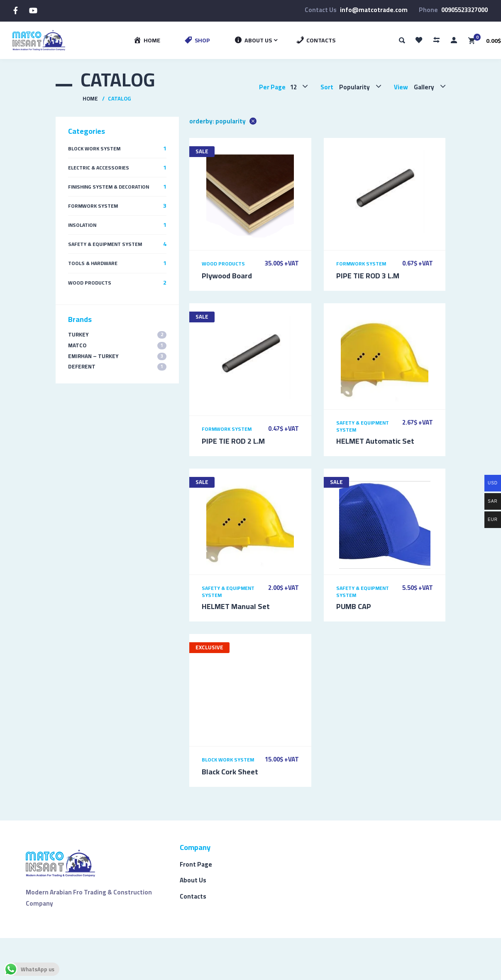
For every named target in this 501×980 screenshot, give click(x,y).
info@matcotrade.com (374, 10)
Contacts (193, 896)
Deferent (117, 367)
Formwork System (361, 264)
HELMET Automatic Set (375, 441)
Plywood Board (227, 276)
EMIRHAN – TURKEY (117, 356)
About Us (193, 880)
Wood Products (223, 264)
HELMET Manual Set (236, 606)
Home (90, 98)
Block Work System (228, 760)
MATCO (117, 345)
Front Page (196, 864)
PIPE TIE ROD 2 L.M (233, 441)
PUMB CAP (354, 606)
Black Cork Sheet (230, 772)
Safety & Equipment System (363, 426)
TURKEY (117, 335)
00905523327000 (464, 10)
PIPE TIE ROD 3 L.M (368, 276)
